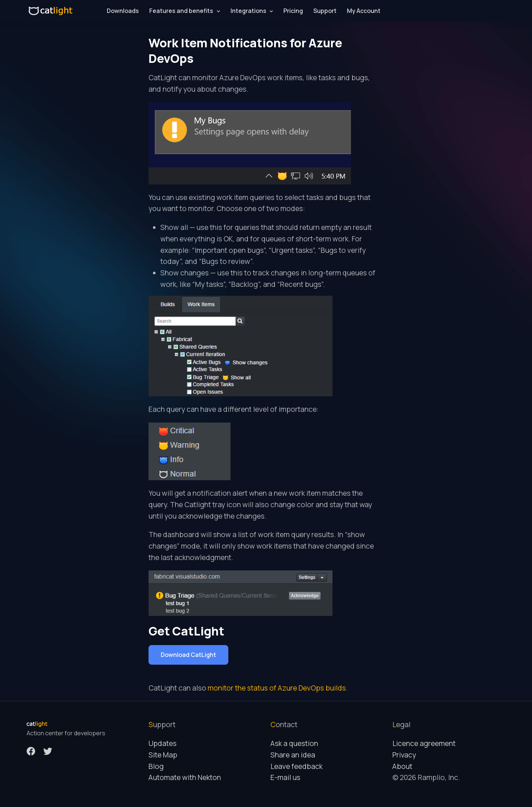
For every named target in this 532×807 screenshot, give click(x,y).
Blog (156, 766)
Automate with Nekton (185, 777)
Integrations (248, 11)
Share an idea (293, 755)
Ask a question (294, 743)
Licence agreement (424, 743)
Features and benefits (181, 11)
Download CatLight (188, 655)
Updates (163, 743)
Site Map (163, 755)
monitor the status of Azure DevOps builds (277, 688)
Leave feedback (296, 766)
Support (325, 11)
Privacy (404, 755)
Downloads (123, 11)
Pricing (293, 11)
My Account (364, 11)
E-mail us (285, 777)
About (402, 766)
